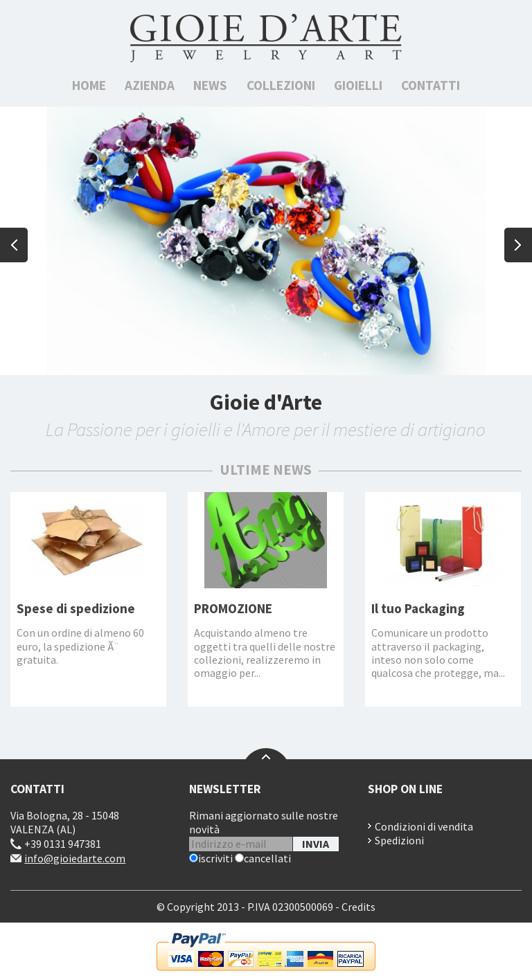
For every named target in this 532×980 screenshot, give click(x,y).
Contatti (431, 85)
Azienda (150, 85)
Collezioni (281, 85)
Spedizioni (399, 840)
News (210, 85)
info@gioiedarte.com (75, 858)
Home (89, 85)
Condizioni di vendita (424, 826)
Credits (358, 907)
